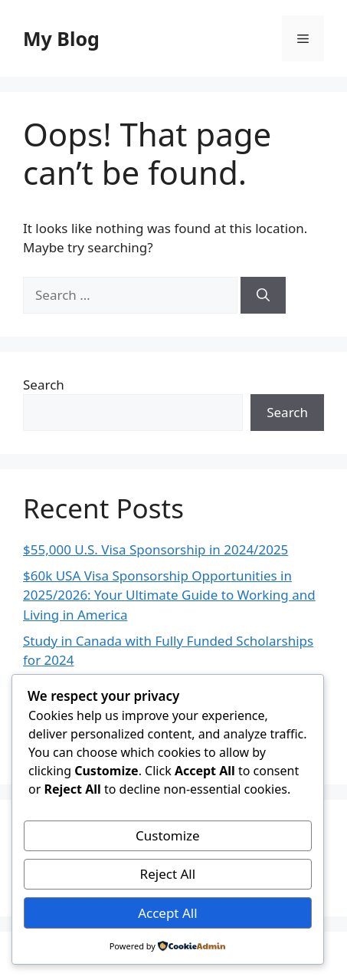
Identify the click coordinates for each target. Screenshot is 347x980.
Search (44, 385)
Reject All (168, 874)
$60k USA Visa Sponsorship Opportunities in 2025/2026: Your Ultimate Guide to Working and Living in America (169, 595)
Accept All (167, 913)
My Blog (61, 38)
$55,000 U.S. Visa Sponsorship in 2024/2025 (155, 549)
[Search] (263, 295)
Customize (168, 835)
